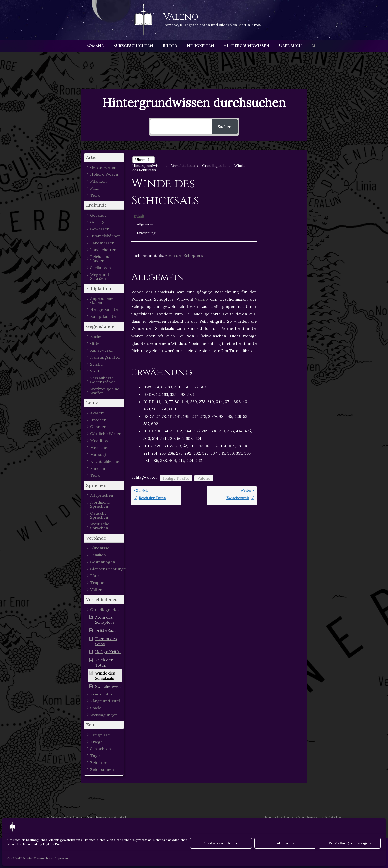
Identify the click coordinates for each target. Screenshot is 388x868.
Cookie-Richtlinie (20, 858)
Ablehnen (285, 843)
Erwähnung (280, 175)
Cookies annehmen (221, 843)
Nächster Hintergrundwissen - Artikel (303, 817)
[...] (181, 127)
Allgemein (279, 166)
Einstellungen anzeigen (350, 843)
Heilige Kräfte (176, 437)
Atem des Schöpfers (184, 215)
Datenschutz (43, 858)
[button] (309, 46)
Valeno (181, 17)
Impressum (63, 858)
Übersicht (144, 160)
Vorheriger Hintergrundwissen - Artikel (86, 817)
